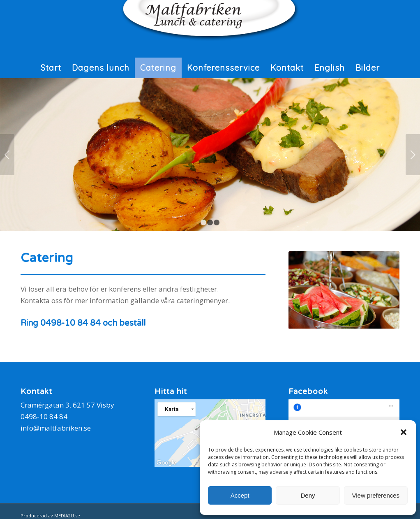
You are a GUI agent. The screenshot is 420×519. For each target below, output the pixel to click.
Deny (308, 495)
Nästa (413, 155)
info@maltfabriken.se (56, 428)
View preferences (376, 495)
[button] (404, 432)
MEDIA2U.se (67, 516)
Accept (240, 495)
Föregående (7, 155)
